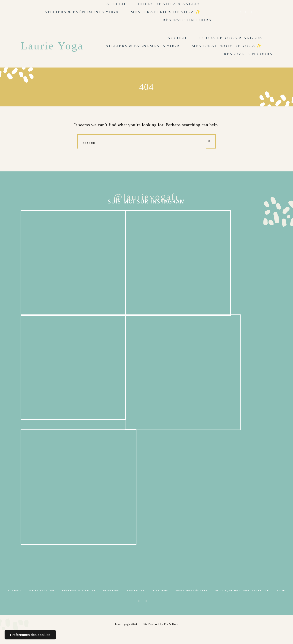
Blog (281, 601)
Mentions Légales (192, 601)
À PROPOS (160, 601)
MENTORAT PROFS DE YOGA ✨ (166, 12)
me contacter (42, 601)
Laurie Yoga (53, 46)
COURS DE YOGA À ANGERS (170, 4)
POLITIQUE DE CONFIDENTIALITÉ (242, 601)
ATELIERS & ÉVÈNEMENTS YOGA (82, 12)
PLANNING (111, 601)
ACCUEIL (117, 4)
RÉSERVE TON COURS (187, 20)
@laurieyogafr (147, 197)
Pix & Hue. (171, 634)
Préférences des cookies (30, 635)
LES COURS (136, 601)
